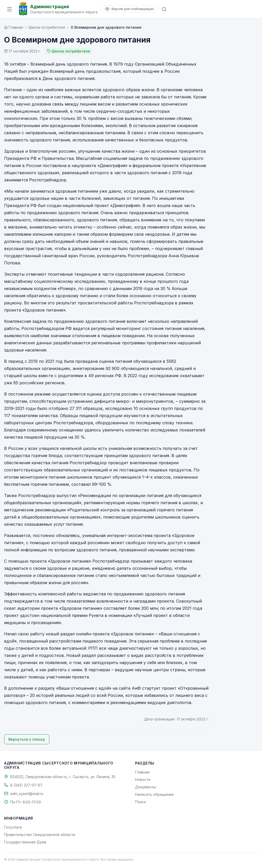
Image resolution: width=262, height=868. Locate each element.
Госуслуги (13, 827)
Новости (143, 779)
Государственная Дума (25, 842)
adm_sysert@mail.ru (27, 794)
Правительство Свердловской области (40, 835)
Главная (142, 772)
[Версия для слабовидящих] (129, 9)
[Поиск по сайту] (164, 9)
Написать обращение (154, 794)
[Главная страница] (14, 27)
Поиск (140, 802)
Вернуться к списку (27, 739)
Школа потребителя (47, 27)
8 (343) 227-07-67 (26, 785)
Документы (145, 787)
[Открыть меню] (9, 9)
